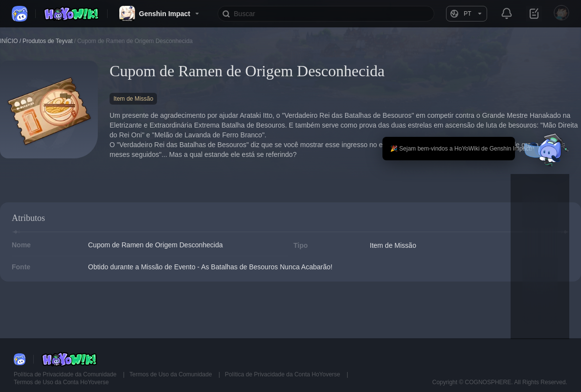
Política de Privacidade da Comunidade (66, 374)
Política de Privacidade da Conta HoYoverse (283, 374)
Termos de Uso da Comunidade (172, 374)
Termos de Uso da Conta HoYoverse (61, 382)
